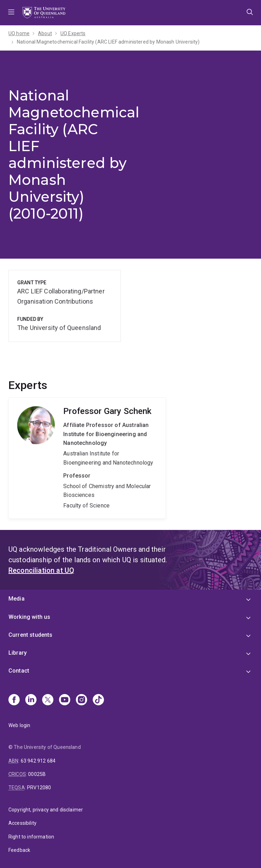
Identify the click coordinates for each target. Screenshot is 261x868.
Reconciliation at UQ (41, 570)
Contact (19, 671)
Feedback (19, 850)
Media (17, 599)
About (45, 33)
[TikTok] (98, 700)
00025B (37, 774)
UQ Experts (73, 33)
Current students (31, 635)
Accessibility (22, 823)
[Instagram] (81, 700)
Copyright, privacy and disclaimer (46, 810)
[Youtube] (65, 700)
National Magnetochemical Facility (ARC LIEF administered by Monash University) (108, 42)
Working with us (29, 617)
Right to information (31, 837)
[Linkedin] (31, 700)
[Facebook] (14, 700)
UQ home (19, 33)
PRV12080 (39, 788)
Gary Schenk (87, 458)
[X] (48, 700)
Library (18, 653)
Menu (11, 13)
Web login (19, 725)
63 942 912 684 (38, 761)
